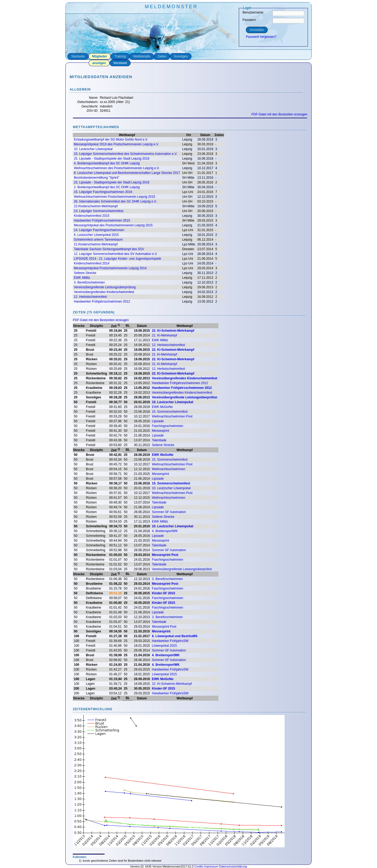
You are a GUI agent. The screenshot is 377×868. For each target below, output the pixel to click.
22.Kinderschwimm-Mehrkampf (96, 206)
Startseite (78, 56)
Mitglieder (100, 56)
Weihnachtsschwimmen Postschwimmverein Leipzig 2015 (115, 197)
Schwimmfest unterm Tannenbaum (98, 240)
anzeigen (99, 63)
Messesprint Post (165, 555)
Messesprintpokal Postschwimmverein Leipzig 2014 (110, 268)
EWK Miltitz (82, 278)
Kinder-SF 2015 (163, 593)
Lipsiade (158, 421)
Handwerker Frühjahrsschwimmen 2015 (102, 221)
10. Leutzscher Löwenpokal (93, 149)
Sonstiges (181, 56)
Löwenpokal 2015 (164, 646)
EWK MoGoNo (162, 407)
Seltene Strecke (85, 273)
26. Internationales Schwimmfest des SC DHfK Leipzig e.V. (115, 201)
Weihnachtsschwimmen (169, 469)
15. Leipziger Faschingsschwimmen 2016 (103, 192)
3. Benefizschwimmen (89, 282)
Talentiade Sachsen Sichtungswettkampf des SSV (109, 249)
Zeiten (162, 56)
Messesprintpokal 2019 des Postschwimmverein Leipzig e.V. (116, 144)
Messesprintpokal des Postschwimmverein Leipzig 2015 (113, 225)
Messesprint (161, 431)
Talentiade (159, 440)
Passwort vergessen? (261, 37)
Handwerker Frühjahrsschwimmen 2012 (102, 302)
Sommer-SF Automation (169, 512)
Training (120, 56)
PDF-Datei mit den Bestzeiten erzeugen (279, 114)
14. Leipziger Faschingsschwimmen (99, 230)
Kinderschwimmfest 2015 (92, 216)
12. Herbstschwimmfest (90, 297)
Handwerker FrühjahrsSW (170, 641)
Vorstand (120, 63)
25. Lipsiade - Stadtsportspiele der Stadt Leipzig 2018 (112, 159)
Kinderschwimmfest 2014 (92, 263)
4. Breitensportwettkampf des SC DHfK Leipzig (107, 163)
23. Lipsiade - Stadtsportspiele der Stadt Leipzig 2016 (112, 182)
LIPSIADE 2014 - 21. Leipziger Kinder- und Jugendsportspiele (118, 259)
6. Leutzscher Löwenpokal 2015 (96, 235)
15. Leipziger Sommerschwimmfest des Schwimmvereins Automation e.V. (125, 154)
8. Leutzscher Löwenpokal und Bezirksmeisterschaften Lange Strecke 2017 (127, 173)
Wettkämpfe (142, 56)
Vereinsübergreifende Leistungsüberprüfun (185, 397)
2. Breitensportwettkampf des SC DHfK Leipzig (107, 187)
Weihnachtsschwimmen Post (172, 416)
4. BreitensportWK (165, 531)
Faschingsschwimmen (168, 426)
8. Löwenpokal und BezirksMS (175, 636)
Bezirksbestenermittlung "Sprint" (97, 178)
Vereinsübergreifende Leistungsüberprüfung (105, 287)
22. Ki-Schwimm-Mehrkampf (173, 331)
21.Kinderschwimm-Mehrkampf (96, 244)
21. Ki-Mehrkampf (165, 335)
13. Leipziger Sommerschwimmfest (99, 211)
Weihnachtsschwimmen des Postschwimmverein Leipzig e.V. (117, 168)
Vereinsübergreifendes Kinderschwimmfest (104, 292)
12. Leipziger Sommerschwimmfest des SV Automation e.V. (116, 254)
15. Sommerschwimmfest (170, 412)
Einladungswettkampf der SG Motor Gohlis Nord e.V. (111, 140)
